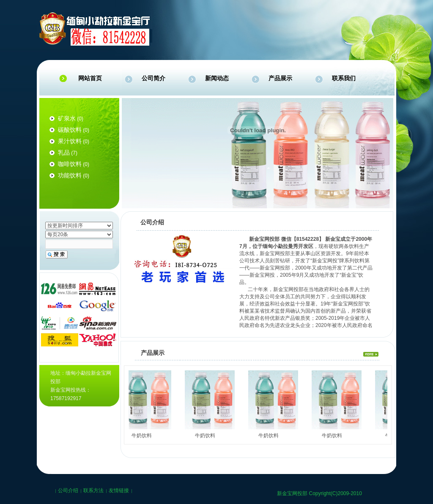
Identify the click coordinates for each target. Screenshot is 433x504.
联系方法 (93, 490)
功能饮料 (70, 175)
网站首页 (90, 78)
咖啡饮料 (70, 164)
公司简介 (153, 78)
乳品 (64, 153)
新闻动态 (217, 78)
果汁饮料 (70, 141)
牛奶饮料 (144, 436)
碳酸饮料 (70, 130)
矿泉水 (67, 118)
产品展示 (280, 78)
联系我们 (344, 78)
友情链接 (119, 490)
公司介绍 (68, 490)
